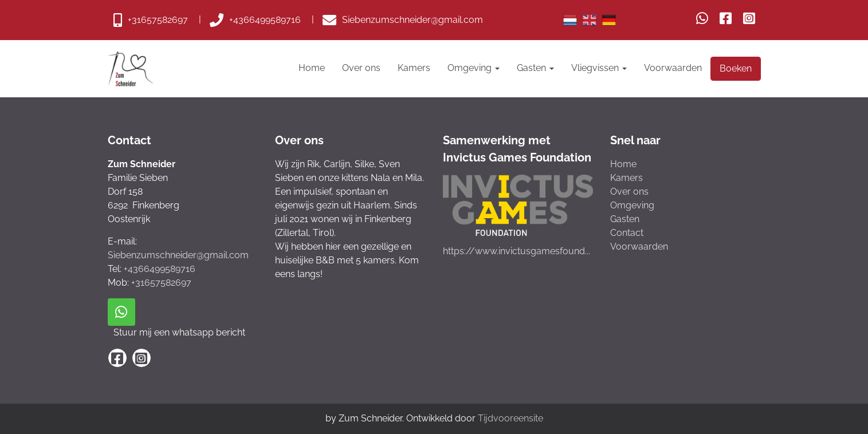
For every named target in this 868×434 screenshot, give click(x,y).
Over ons (361, 68)
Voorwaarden (673, 68)
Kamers (414, 68)
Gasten (535, 68)
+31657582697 (161, 283)
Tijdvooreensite (510, 418)
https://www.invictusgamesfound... (517, 251)
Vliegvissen (599, 68)
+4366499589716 (160, 269)
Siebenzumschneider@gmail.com (178, 255)
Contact (627, 233)
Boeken (736, 68)
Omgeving (474, 68)
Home (312, 68)
